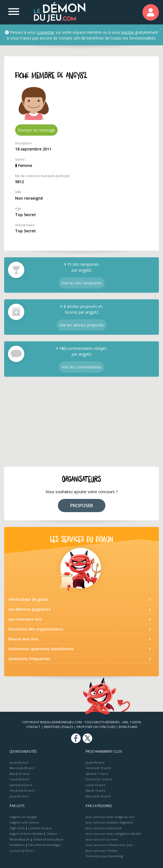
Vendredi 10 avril (98, 768)
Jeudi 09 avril (19, 762)
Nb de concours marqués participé (42, 176)
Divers (29, 851)
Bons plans (128, 727)
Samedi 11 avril (97, 774)
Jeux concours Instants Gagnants (109, 822)
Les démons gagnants (29, 609)
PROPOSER (82, 506)
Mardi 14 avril (95, 790)
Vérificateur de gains (28, 599)
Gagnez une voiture (24, 822)
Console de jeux (40, 828)
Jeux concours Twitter (102, 851)
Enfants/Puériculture (48, 839)
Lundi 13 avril (95, 785)
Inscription (23, 143)
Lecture (15, 851)
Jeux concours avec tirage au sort (110, 817)
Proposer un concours (96, 727)
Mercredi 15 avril (98, 796)
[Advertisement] (82, 422)
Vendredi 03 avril (22, 790)
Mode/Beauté (20, 839)
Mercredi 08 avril (22, 768)
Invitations (17, 845)
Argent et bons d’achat (26, 834)
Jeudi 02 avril (19, 796)
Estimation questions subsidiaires (41, 649)
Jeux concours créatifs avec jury (109, 845)
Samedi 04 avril (21, 785)
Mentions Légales (58, 727)
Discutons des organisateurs (36, 629)
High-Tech (17, 828)
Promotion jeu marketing (104, 856)
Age (18, 209)
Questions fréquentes (29, 659)
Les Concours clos (25, 619)
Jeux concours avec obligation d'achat (113, 834)
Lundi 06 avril (19, 779)
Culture (52, 834)
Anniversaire (25, 225)
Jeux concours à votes (102, 839)
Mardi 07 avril (19, 774)
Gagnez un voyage (23, 817)
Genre (20, 159)
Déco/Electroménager (45, 845)
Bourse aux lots (23, 639)
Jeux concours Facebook (104, 828)
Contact (33, 727)
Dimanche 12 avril (99, 779)
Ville (18, 192)
